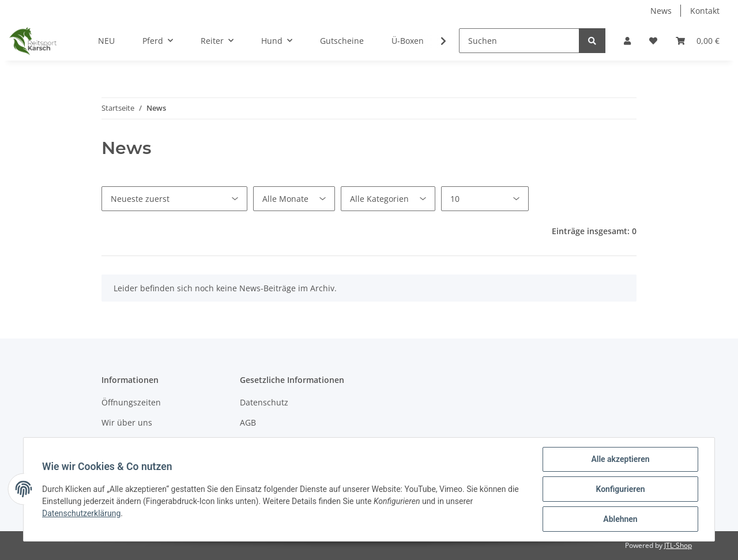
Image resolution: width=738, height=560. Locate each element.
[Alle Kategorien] (388, 199)
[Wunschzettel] (653, 41)
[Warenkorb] (698, 41)
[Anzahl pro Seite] (485, 199)
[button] (627, 41)
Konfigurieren (620, 489)
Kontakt (705, 11)
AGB (248, 422)
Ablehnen (620, 519)
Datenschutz (264, 402)
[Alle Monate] (294, 199)
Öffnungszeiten (131, 402)
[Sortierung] (174, 199)
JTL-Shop (678, 545)
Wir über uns (127, 422)
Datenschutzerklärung (81, 513)
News (661, 11)
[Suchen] (519, 41)
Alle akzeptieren (620, 459)
